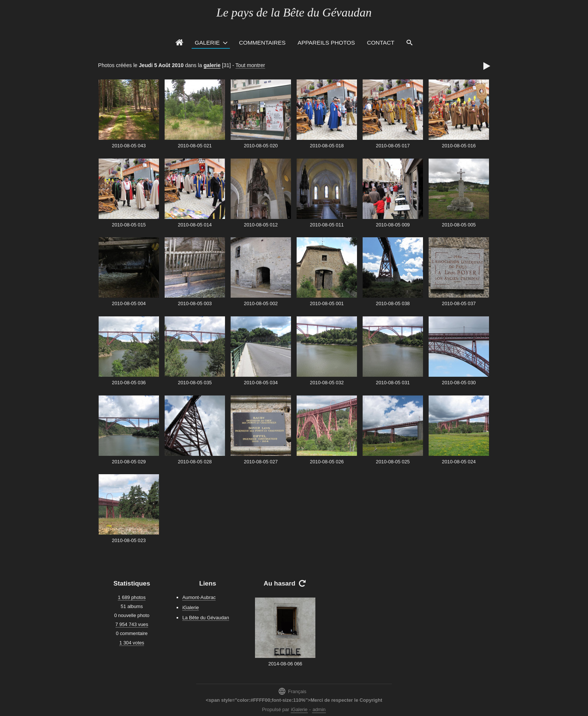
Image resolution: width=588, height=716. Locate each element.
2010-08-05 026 (327, 462)
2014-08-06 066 (285, 664)
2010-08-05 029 (129, 462)
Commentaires (262, 43)
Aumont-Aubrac (199, 597)
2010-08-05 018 (327, 146)
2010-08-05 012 (261, 225)
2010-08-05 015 (129, 225)
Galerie (207, 43)
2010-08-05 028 (195, 462)
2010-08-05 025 (393, 462)
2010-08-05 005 (459, 225)
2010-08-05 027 (261, 462)
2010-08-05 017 (393, 146)
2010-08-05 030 (459, 383)
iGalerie (190, 607)
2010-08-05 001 (327, 303)
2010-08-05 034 (261, 383)
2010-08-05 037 (459, 303)
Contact (381, 43)
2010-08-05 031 (393, 383)
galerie (212, 65)
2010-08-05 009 (393, 225)
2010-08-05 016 (459, 146)
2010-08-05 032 (327, 383)
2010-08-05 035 (195, 383)
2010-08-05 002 (261, 303)
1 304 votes (132, 643)
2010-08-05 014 (195, 225)
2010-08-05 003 (195, 303)
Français (292, 691)
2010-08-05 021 (195, 146)
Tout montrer (250, 65)
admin (319, 709)
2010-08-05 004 (129, 303)
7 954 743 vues (132, 624)
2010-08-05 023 (129, 540)
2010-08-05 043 (129, 146)
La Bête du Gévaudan (206, 618)
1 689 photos (132, 597)
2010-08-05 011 (327, 225)
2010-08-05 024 (459, 462)
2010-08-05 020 (261, 146)
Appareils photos (326, 43)
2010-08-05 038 (393, 303)
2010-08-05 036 (129, 383)
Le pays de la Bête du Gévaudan (294, 12)
